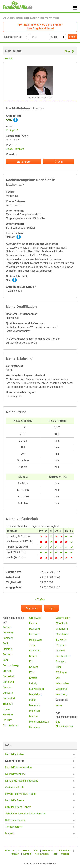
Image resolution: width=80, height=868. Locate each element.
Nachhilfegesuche (15, 774)
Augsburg (8, 633)
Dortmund (8, 682)
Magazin (10, 833)
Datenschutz (48, 850)
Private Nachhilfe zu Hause (21, 794)
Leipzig (33, 683)
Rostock (61, 651)
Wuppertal (62, 689)
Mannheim (35, 705)
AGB (36, 850)
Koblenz (34, 667)
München (34, 711)
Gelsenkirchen (11, 726)
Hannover (35, 634)
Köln (32, 672)
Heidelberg (35, 640)
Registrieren (32, 608)
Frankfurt (8, 715)
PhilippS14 (12, 130)
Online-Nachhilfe (15, 787)
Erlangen (8, 704)
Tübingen (61, 672)
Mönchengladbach (40, 722)
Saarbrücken (63, 656)
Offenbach (62, 623)
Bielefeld (7, 649)
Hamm (33, 623)
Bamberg (8, 638)
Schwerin (61, 640)
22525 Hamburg (15, 149)
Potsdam (61, 645)
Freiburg (7, 720)
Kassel (33, 656)
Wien (59, 705)
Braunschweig (11, 665)
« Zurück (8, 59)
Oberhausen (63, 618)
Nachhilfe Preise (15, 800)
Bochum (7, 654)
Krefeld (33, 678)
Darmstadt (8, 676)
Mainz (33, 700)
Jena (32, 645)
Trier (59, 667)
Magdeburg (36, 694)
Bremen (7, 671)
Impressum (24, 850)
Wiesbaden (62, 683)
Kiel (31, 662)
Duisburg (8, 693)
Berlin (6, 644)
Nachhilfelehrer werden (19, 767)
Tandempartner (14, 827)
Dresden (7, 687)
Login (51, 608)
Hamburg (34, 629)
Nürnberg (35, 727)
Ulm (58, 678)
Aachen (7, 627)
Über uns (10, 850)
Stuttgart (61, 662)
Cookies (65, 854)
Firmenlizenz (65, 850)
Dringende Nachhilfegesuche (22, 781)
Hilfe (55, 854)
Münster (34, 716)
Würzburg (61, 694)
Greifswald (35, 618)
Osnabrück (62, 634)
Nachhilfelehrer (15, 761)
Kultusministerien (15, 820)
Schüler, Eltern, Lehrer (18, 807)
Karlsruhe (35, 651)
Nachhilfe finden (15, 754)
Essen (6, 709)
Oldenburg (62, 629)
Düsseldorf (9, 698)
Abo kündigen (42, 854)
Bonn (6, 660)
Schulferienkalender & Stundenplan (25, 814)
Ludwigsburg (36, 689)
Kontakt (27, 854)
